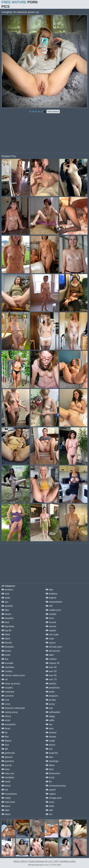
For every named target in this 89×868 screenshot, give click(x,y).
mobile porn (53, 610)
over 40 (51, 667)
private (51, 700)
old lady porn (54, 647)
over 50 (51, 671)
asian (6, 598)
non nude (52, 635)
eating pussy (10, 712)
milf (49, 606)
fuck (5, 745)
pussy (50, 704)
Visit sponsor (53, 111)
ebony (6, 716)
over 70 (51, 679)
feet (5, 737)
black (6, 639)
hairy (6, 769)
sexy (50, 728)
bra (5, 659)
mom (50, 618)
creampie (8, 692)
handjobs (8, 777)
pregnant (52, 696)
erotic (6, 720)
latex (6, 810)
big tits (6, 630)
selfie (50, 720)
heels (6, 782)
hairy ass (8, 773)
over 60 (51, 675)
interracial (8, 802)
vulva (50, 802)
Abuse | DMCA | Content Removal (29, 861)
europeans (9, 724)
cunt (5, 700)
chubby (7, 671)
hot (5, 790)
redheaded (53, 712)
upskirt (51, 790)
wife (49, 810)
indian (6, 798)
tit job (50, 777)
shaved (51, 733)
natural (51, 626)
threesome (53, 773)
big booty (8, 626)
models (51, 614)
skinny (51, 745)
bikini (6, 635)
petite (50, 692)
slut (49, 749)
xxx (49, 814)
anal (5, 594)
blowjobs (8, 647)
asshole (7, 606)
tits (49, 782)
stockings (52, 761)
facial (6, 728)
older (50, 655)
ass (5, 602)
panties (51, 684)
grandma (8, 761)
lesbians (51, 594)
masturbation (54, 602)
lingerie (51, 598)
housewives (9, 794)
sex (49, 724)
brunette (7, 663)
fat (4, 733)
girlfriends (8, 753)
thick (50, 769)
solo (49, 757)
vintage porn (54, 798)
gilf (5, 749)
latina (6, 814)
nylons (51, 643)
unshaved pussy (56, 786)
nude (50, 639)
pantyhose (53, 688)
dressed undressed (13, 708)
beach (6, 614)
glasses (7, 757)
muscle (51, 622)
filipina (6, 741)
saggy (50, 716)
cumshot (8, 696)
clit (5, 679)
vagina (51, 794)
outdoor (51, 659)
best (5, 622)
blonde (7, 643)
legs (49, 590)
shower (51, 737)
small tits (52, 753)
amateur (7, 590)
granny (7, 765)
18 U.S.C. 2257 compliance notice (60, 861)
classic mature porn (13, 675)
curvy (6, 704)
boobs (6, 651)
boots (6, 655)
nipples (51, 630)
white (50, 806)
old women (53, 651)
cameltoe (8, 667)
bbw (5, 610)
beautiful (8, 618)
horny (6, 786)
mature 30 (52, 663)
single (50, 741)
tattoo (50, 765)
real (49, 708)
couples (7, 688)
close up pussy (11, 684)
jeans (6, 806)
